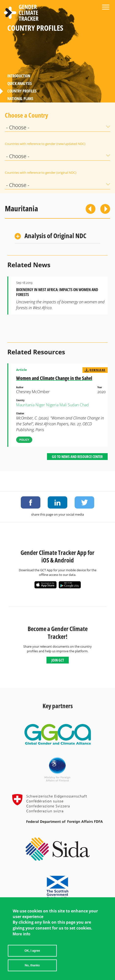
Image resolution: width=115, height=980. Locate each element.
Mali (63, 405)
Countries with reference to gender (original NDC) (41, 173)
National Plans (20, 99)
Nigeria (52, 405)
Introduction (19, 76)
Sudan (73, 405)
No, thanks (32, 965)
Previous (91, 209)
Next (105, 209)
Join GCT (58, 660)
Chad (84, 405)
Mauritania (25, 405)
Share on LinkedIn (57, 502)
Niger (40, 405)
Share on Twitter (84, 502)
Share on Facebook (31, 502)
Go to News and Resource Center (77, 457)
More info (22, 934)
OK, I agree (32, 951)
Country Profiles (22, 91)
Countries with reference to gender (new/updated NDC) (45, 144)
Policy (24, 440)
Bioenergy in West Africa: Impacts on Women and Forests (57, 292)
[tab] (57, 236)
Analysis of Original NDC (55, 236)
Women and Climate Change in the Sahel (54, 378)
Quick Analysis (20, 83)
